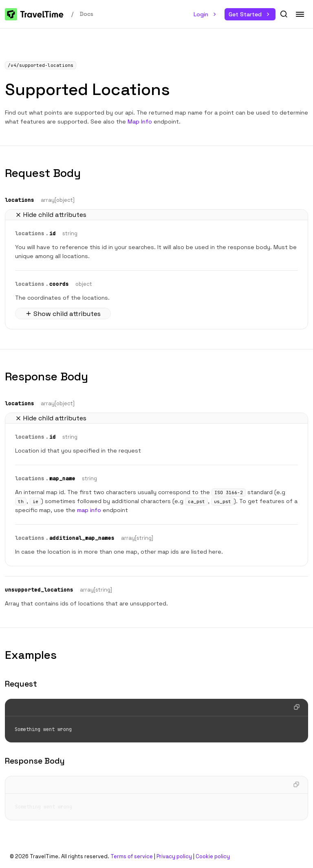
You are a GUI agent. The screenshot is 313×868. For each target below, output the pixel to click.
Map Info (140, 121)
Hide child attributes (51, 215)
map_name (62, 478)
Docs (87, 14)
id (53, 233)
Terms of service (132, 856)
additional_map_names (82, 538)
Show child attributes (63, 314)
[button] (284, 14)
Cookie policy (213, 856)
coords (59, 284)
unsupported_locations (39, 590)
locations (20, 200)
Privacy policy (174, 856)
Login (206, 14)
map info (89, 510)
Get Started (250, 14)
